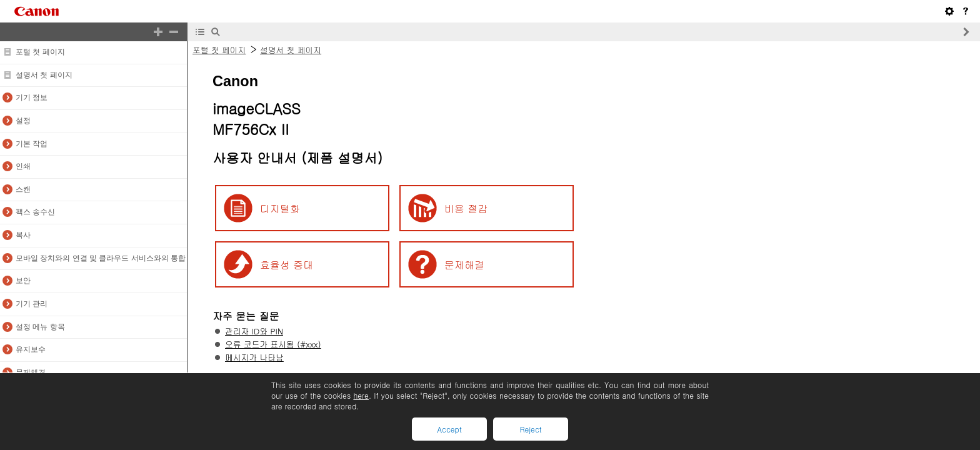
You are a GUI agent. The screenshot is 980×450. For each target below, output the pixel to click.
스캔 (23, 189)
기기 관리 (32, 304)
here (361, 395)
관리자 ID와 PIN (254, 331)
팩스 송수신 (35, 212)
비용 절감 (466, 208)
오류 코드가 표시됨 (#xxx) (273, 344)
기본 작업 (32, 144)
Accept (449, 429)
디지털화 (280, 208)
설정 (23, 121)
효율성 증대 (287, 265)
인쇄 (23, 166)
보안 (23, 281)
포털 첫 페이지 (40, 52)
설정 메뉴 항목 (40, 327)
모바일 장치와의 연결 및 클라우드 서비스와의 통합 (101, 258)
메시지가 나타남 (254, 357)
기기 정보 (32, 97)
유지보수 (31, 349)
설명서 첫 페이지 (44, 75)
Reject (530, 429)
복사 (23, 235)
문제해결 (31, 372)
